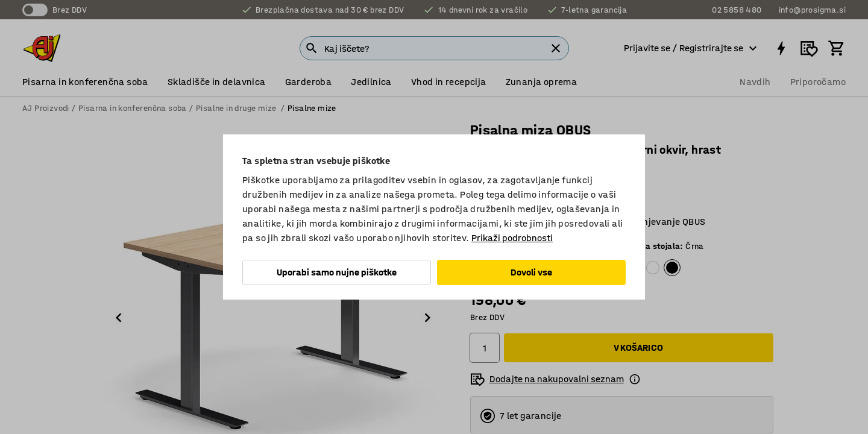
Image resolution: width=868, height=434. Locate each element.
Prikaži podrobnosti (512, 238)
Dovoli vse (531, 272)
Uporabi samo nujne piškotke (337, 272)
